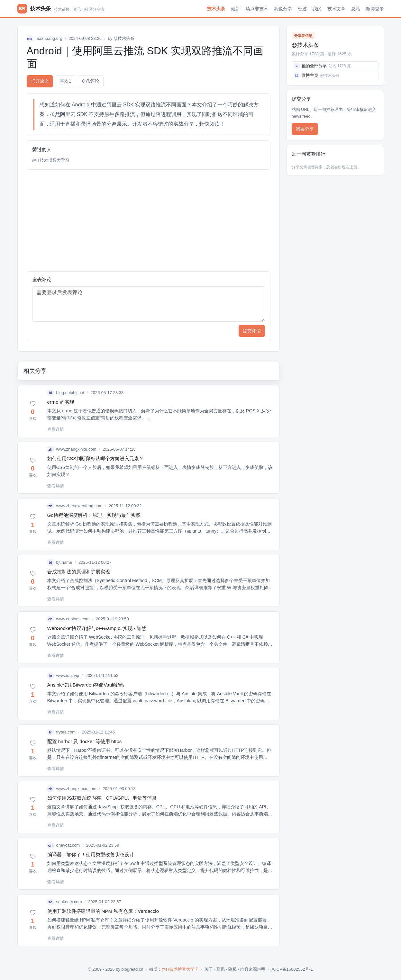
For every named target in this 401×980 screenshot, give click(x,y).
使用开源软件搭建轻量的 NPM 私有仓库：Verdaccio (103, 911)
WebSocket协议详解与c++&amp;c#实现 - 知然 (97, 628)
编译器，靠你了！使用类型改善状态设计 (91, 854)
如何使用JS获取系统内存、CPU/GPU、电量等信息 (102, 798)
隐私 (232, 969)
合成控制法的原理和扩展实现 (79, 572)
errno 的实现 (61, 402)
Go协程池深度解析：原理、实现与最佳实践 (94, 515)
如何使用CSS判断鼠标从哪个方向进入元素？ (96, 459)
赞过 (302, 9)
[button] (33, 411)
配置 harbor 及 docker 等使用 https (85, 741)
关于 (209, 969)
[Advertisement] (149, 220)
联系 (221, 969)
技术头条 (216, 9)
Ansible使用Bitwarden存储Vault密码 (86, 685)
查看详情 (56, 429)
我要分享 (305, 129)
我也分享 (283, 9)
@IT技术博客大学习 (51, 160)
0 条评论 (91, 81)
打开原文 (40, 81)
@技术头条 (124, 38)
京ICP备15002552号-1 (292, 969)
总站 (356, 9)
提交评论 (252, 331)
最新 (235, 9)
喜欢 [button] (66, 81)
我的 (317, 9)
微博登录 (375, 9)
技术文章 (336, 9)
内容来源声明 (253, 969)
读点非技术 (257, 9)
